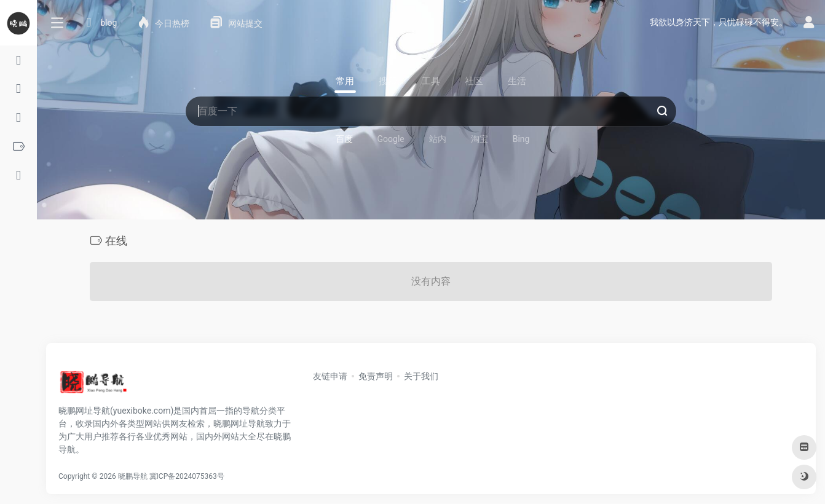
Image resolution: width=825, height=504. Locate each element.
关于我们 (421, 376)
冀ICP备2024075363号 (187, 476)
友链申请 (330, 376)
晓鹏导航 (133, 476)
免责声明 (376, 376)
